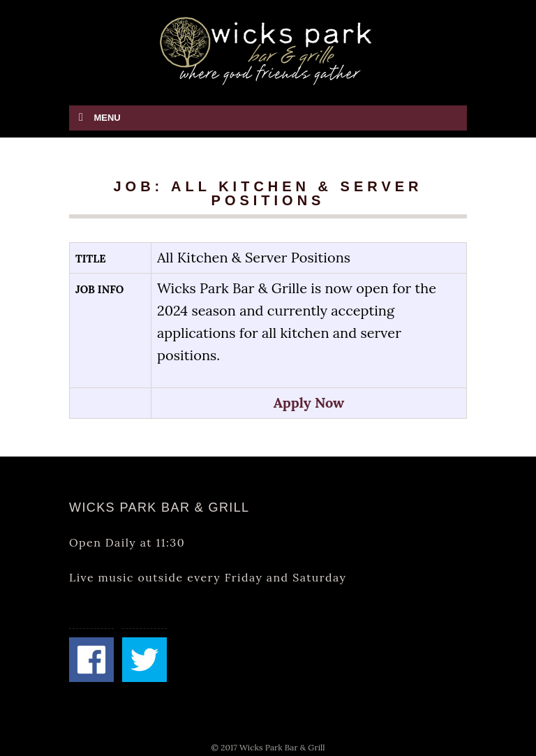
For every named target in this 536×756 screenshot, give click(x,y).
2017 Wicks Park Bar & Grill (273, 747)
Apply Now (309, 402)
